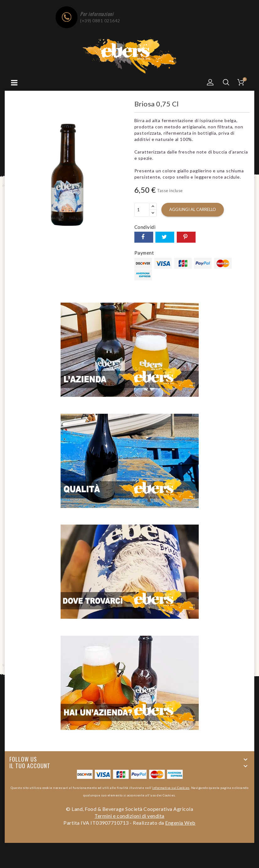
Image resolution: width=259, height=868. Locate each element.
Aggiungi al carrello (193, 209)
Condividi (144, 237)
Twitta (165, 237)
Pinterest (186, 237)
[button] (210, 82)
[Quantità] (142, 210)
